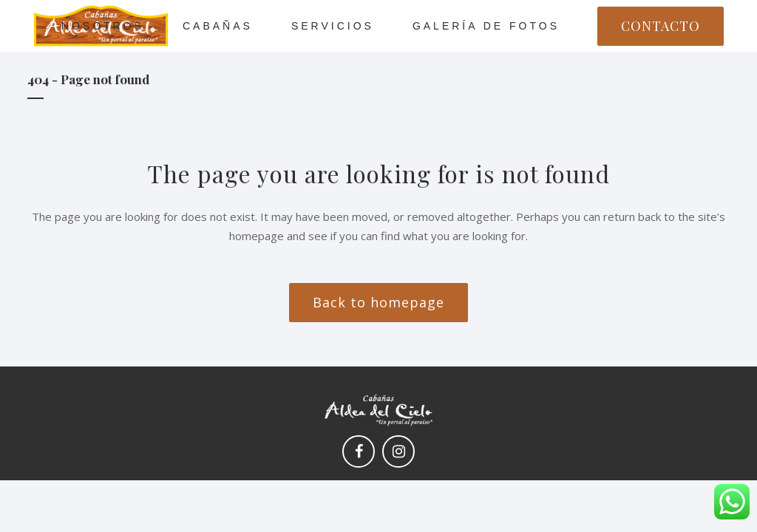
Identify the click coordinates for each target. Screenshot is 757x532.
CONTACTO (661, 26)
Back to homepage (378, 302)
